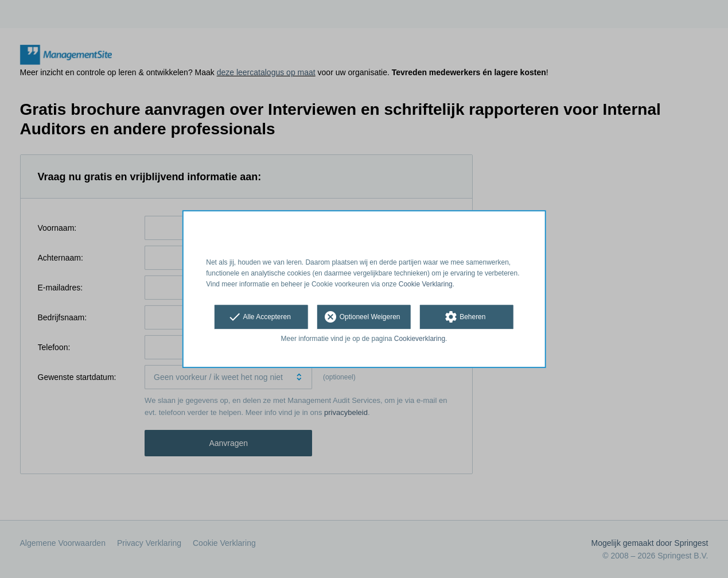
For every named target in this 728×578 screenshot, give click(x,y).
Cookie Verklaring (426, 284)
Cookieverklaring (420, 339)
